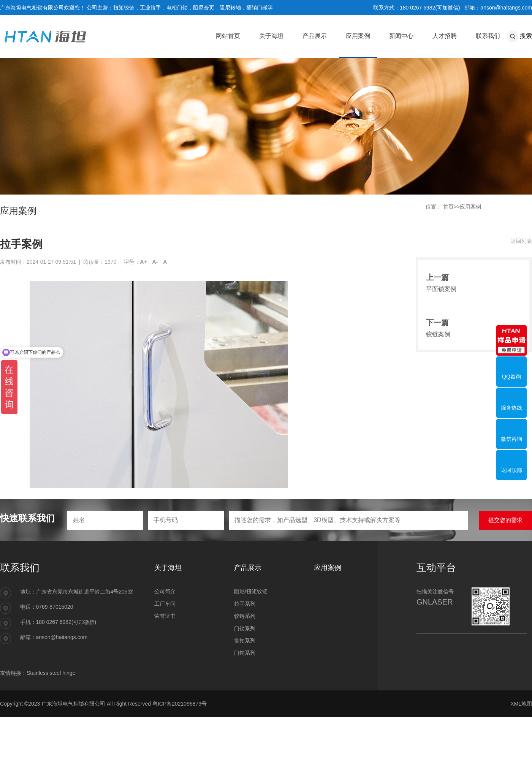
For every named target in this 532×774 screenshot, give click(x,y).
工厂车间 (165, 604)
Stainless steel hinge (51, 673)
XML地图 (521, 704)
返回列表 (521, 241)
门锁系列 (245, 628)
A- (155, 262)
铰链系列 (245, 616)
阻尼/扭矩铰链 (251, 591)
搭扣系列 (245, 641)
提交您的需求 (505, 520)
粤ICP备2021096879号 (180, 704)
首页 (448, 207)
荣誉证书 (165, 616)
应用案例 (470, 207)
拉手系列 (245, 604)
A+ (143, 262)
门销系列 (245, 653)
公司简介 (165, 591)
